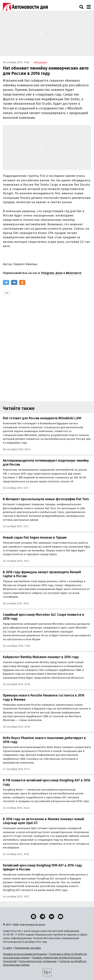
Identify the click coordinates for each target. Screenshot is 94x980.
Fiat (7, 293)
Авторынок (41, 62)
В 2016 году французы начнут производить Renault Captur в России (42, 574)
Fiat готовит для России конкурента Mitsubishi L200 (42, 418)
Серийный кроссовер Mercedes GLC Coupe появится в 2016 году (43, 617)
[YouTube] (61, 917)
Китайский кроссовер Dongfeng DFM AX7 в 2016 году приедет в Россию (42, 867)
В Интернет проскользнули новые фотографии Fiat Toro (46, 499)
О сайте (7, 948)
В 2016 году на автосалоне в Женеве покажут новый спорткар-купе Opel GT (43, 821)
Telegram (47, 273)
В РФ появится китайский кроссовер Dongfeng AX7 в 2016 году (47, 782)
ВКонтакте (74, 273)
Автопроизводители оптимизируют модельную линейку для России (46, 463)
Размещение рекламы (28, 948)
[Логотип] (25, 7)
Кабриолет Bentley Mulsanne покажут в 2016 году (41, 657)
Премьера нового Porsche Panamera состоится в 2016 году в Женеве (44, 697)
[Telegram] (6, 282)
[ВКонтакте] (14, 282)
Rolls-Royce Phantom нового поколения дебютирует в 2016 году (44, 740)
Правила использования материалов (25, 954)
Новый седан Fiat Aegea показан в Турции (35, 537)
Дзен (59, 273)
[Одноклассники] (22, 282)
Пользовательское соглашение (38, 961)
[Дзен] (33, 917)
